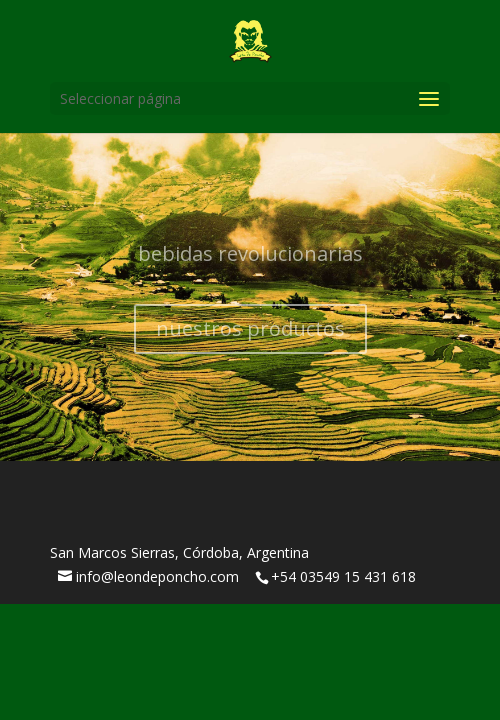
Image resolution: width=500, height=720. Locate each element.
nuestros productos (250, 335)
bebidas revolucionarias (250, 260)
